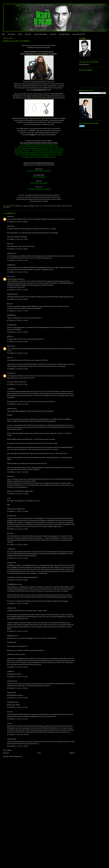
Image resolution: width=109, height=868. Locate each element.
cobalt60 (9, 671)
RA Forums (28, 34)
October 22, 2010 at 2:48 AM (17, 249)
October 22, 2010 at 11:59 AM (18, 494)
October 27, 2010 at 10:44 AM (18, 735)
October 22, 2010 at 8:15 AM (17, 342)
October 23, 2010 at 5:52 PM (17, 677)
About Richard (12, 34)
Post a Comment (7, 750)
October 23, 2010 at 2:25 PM (17, 631)
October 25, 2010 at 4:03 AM (17, 719)
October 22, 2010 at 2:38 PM (17, 545)
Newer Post (6, 753)
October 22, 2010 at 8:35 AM (17, 369)
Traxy (9, 712)
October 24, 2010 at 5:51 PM (17, 707)
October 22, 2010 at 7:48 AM (17, 332)
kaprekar (9, 226)
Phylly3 (9, 217)
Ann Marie (10, 373)
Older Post (72, 753)
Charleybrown (11, 681)
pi (8, 498)
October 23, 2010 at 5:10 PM (17, 667)
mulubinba (10, 265)
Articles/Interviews (50, 206)
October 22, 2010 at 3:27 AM (17, 272)
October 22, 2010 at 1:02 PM (17, 529)
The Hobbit (6, 207)
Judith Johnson (11, 294)
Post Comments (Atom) (16, 756)
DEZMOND (10, 315)
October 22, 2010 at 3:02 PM (17, 558)
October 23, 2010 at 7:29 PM (17, 688)
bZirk (9, 358)
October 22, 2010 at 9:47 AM (17, 384)
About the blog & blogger (41, 34)
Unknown (10, 346)
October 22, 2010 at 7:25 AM (17, 320)
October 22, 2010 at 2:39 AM (17, 239)
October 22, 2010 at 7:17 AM (17, 311)
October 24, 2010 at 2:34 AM (17, 698)
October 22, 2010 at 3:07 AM (17, 261)
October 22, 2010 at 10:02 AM (18, 404)
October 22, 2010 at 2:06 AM (17, 222)
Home (3, 34)
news (59, 206)
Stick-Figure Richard (64, 34)
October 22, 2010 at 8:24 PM (17, 580)
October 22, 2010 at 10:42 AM (18, 472)
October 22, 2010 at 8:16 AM (17, 353)
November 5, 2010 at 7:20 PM (18, 746)
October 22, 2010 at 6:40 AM (17, 299)
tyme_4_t (10, 276)
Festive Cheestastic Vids (79, 34)
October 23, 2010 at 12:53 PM (18, 604)
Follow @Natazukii (84, 65)
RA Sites (20, 34)
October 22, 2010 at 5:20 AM (17, 290)
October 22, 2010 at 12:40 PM (18, 511)
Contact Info (53, 34)
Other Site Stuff (67, 206)
